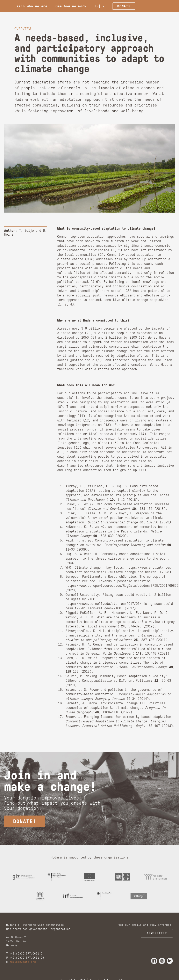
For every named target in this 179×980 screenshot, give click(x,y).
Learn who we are (31, 6)
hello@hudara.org (23, 967)
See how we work (71, 6)
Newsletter (158, 938)
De (102, 6)
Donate (124, 6)
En (96, 6)
